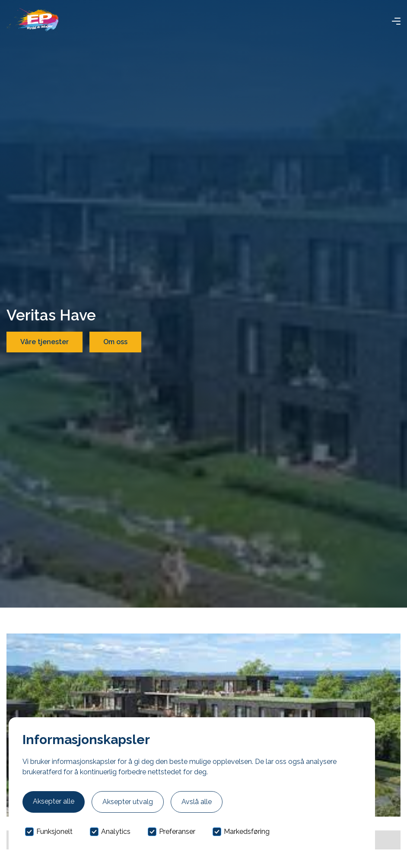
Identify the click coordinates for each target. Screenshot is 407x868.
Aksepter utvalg (128, 802)
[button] (396, 21)
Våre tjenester (45, 342)
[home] (32, 21)
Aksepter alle (54, 801)
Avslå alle (197, 802)
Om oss (115, 342)
